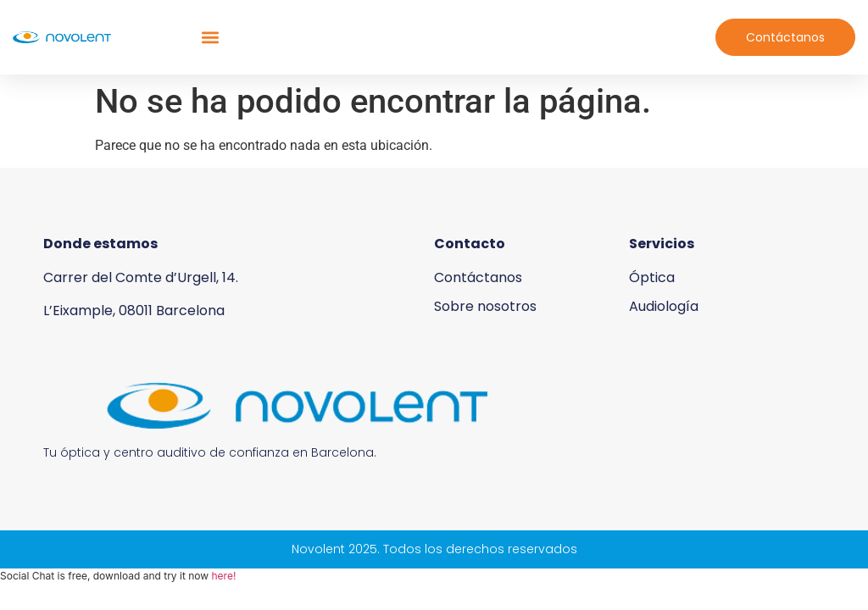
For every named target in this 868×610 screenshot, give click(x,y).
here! (223, 576)
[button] (210, 38)
